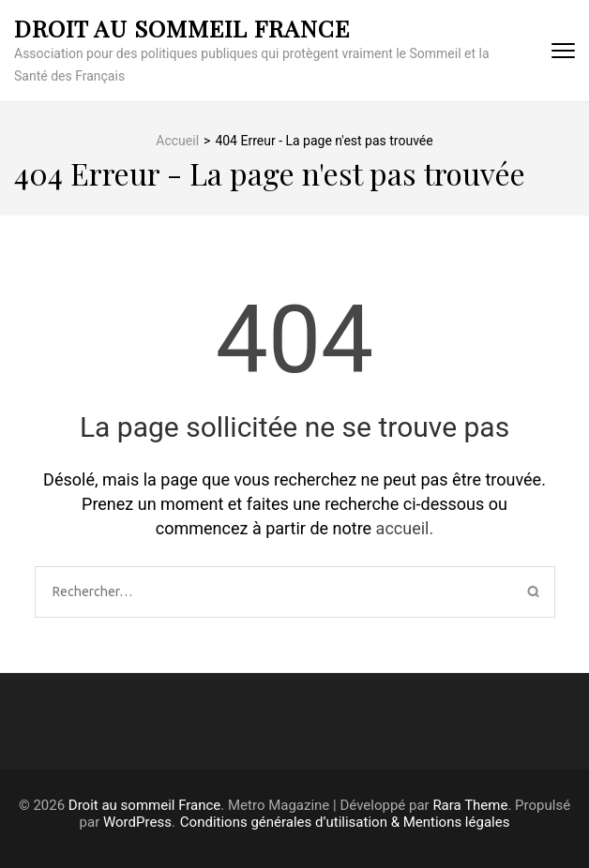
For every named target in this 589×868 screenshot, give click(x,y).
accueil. (405, 528)
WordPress (137, 822)
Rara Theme (470, 805)
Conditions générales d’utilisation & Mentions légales (345, 822)
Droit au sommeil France (182, 28)
